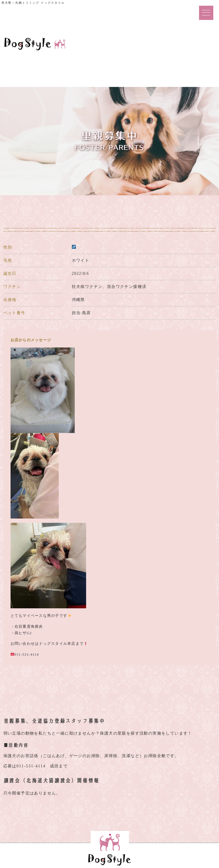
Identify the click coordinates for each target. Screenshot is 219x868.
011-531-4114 (31, 766)
